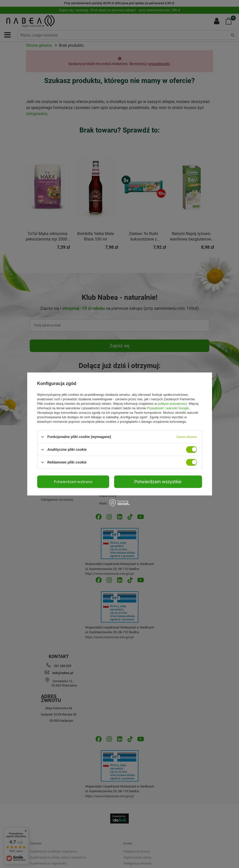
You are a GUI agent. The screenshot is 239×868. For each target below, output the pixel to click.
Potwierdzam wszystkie (158, 482)
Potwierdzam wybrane (73, 482)
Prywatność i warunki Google (168, 408)
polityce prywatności (172, 404)
